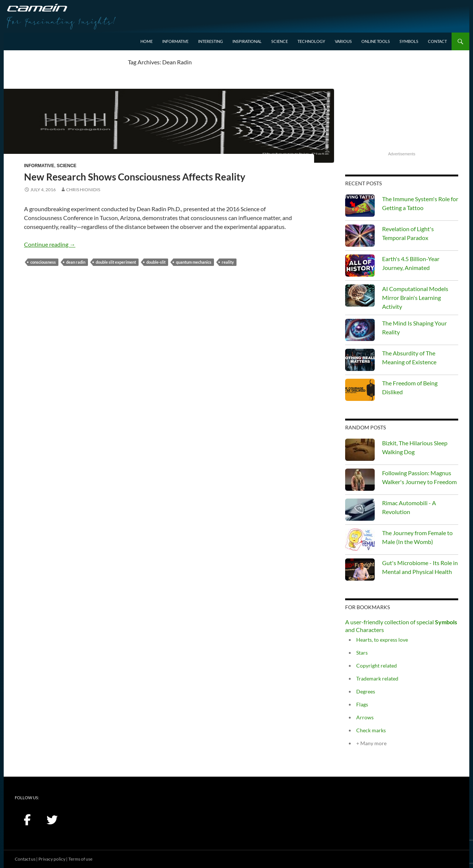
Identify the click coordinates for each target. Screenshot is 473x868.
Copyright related (377, 666)
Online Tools (376, 41)
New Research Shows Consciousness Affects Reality (135, 177)
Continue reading (50, 244)
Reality (228, 262)
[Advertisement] (402, 104)
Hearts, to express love (382, 640)
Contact (437, 41)
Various (343, 41)
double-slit (156, 262)
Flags (362, 704)
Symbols (409, 41)
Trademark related (377, 678)
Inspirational (247, 41)
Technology (311, 41)
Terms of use (80, 859)
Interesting (210, 41)
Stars (362, 653)
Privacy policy (52, 859)
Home (147, 41)
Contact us (25, 859)
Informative (175, 41)
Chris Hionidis (83, 190)
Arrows (365, 717)
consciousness (43, 262)
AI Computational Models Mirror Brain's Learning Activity (415, 298)
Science (280, 41)
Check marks (371, 730)
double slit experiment (116, 262)
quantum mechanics (194, 262)
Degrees (366, 691)
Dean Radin (76, 262)
